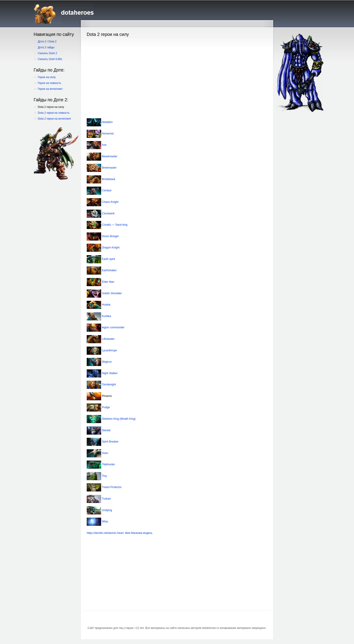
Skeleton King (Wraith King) (118, 419)
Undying (107, 510)
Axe (104, 145)
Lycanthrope (109, 350)
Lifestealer (108, 339)
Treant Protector (111, 487)
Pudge (106, 408)
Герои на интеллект (50, 89)
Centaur (106, 191)
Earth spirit (108, 259)
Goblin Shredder (112, 293)
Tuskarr (106, 499)
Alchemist (107, 134)
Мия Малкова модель (139, 533)
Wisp (105, 521)
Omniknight (108, 385)
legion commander (113, 328)
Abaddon (107, 122)
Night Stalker (109, 373)
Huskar (106, 305)
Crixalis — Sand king (114, 225)
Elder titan (108, 282)
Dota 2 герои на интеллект (54, 119)
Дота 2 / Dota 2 (47, 42)
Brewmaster (109, 168)
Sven (105, 453)
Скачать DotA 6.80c (50, 59)
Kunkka (106, 316)
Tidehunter (108, 465)
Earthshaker (109, 271)
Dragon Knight (110, 248)
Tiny (104, 476)
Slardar (106, 430)
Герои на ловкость (49, 83)
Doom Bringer (110, 236)
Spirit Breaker (110, 442)
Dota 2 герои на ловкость (54, 113)
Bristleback (108, 179)
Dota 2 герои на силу (51, 107)
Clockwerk (108, 213)
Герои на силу (47, 77)
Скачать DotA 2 (47, 53)
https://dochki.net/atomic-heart (105, 533)
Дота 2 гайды (46, 47)
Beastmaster (109, 156)
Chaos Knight (110, 202)
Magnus (106, 362)
